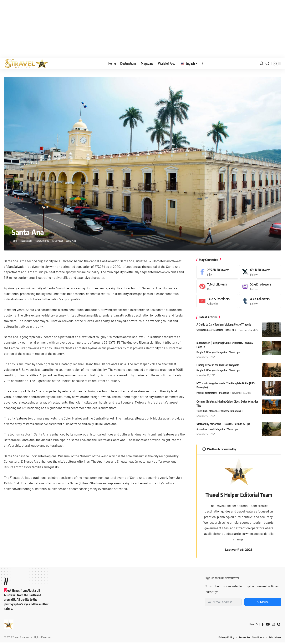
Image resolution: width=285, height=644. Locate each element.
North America (42, 241)
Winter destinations (231, 411)
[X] (260, 272)
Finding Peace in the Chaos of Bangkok (218, 365)
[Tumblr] (260, 301)
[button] (203, 64)
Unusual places (204, 330)
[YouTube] (268, 626)
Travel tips (230, 330)
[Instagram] (260, 286)
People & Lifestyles (206, 352)
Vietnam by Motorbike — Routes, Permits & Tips (223, 424)
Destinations (26, 241)
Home (14, 241)
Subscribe (263, 604)
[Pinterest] (217, 286)
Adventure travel (205, 429)
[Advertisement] (143, 29)
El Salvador (58, 241)
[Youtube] (217, 301)
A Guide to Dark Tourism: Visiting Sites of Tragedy (224, 325)
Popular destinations (207, 393)
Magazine (218, 330)
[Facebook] (217, 272)
